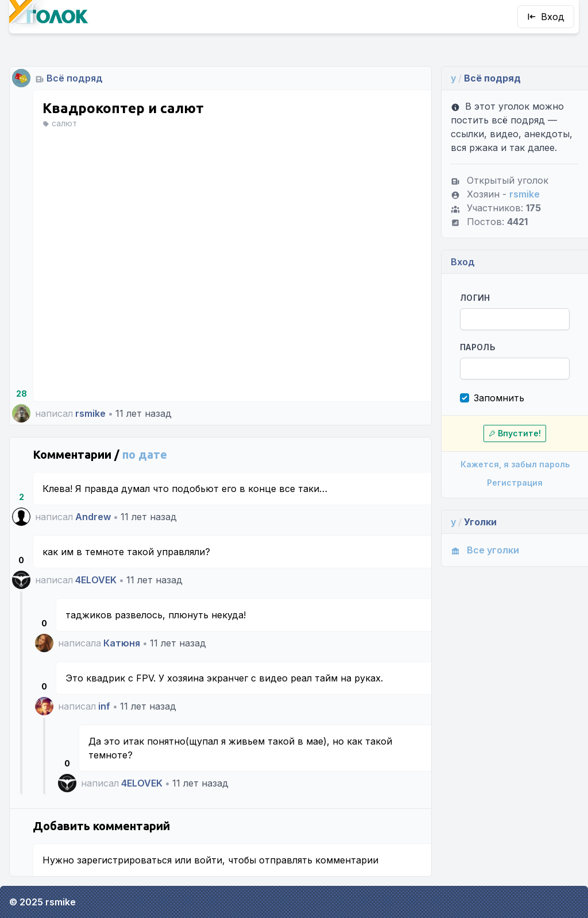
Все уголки (485, 550)
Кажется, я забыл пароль (515, 464)
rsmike (90, 413)
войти (208, 860)
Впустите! (515, 433)
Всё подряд (75, 78)
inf (104, 706)
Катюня (122, 643)
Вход (546, 17)
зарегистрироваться (124, 860)
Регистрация (515, 483)
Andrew (93, 517)
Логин (475, 298)
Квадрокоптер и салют (123, 108)
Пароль (477, 347)
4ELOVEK (96, 580)
